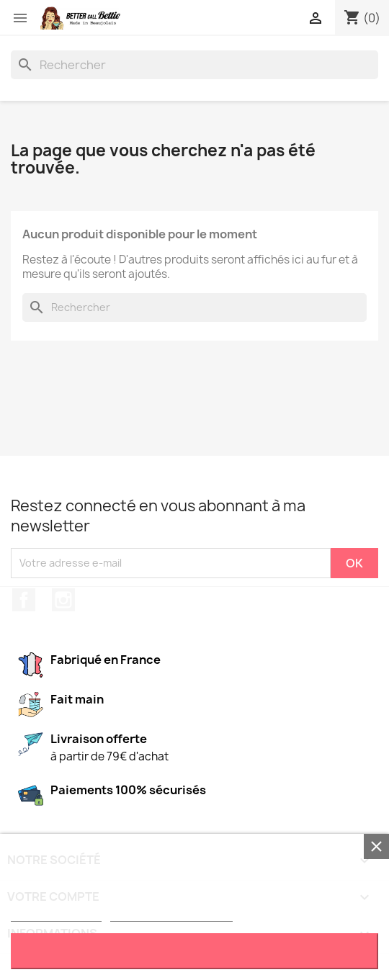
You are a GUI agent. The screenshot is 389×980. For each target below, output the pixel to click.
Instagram (63, 600)
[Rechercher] (194, 65)
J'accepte (195, 951)
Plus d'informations (56, 915)
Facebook (24, 600)
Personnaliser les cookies (171, 915)
